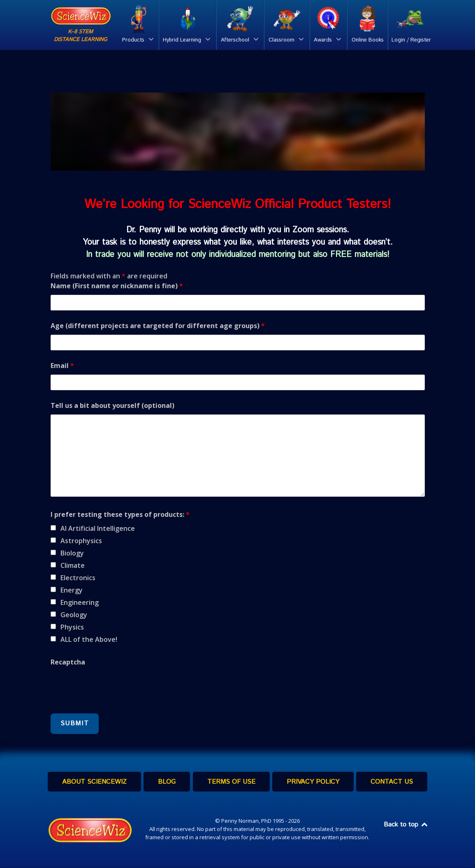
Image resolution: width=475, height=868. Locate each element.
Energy (72, 590)
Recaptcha (68, 662)
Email (62, 366)
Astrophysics (81, 541)
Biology (72, 553)
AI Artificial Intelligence (98, 528)
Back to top (406, 825)
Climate (73, 565)
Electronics (78, 578)
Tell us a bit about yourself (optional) (112, 405)
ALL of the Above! (89, 639)
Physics (72, 627)
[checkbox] (53, 528)
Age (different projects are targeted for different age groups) (158, 326)
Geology (74, 615)
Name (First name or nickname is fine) (117, 286)
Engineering (80, 602)
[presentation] (113, 687)
